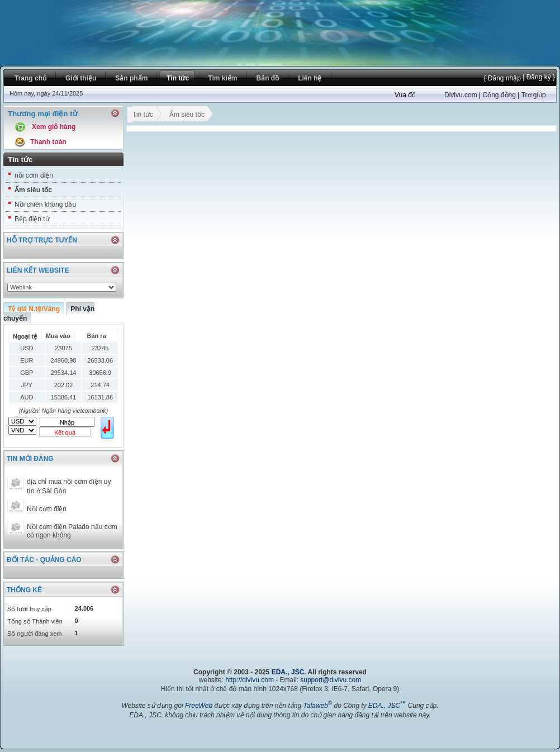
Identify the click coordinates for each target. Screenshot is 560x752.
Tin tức (143, 116)
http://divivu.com (250, 680)
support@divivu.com (331, 680)
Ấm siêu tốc (33, 190)
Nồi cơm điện (47, 509)
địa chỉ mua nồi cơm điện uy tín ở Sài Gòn (69, 486)
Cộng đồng (499, 95)
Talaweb (317, 706)
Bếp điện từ (32, 219)
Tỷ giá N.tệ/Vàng (34, 309)
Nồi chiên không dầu (45, 204)
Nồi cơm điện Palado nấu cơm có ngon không (72, 531)
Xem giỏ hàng (54, 127)
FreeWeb (199, 706)
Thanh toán (48, 142)
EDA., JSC (288, 672)
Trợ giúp (534, 95)
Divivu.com (461, 95)
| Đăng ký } (538, 77)
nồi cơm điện (34, 175)
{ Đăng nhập (502, 78)
